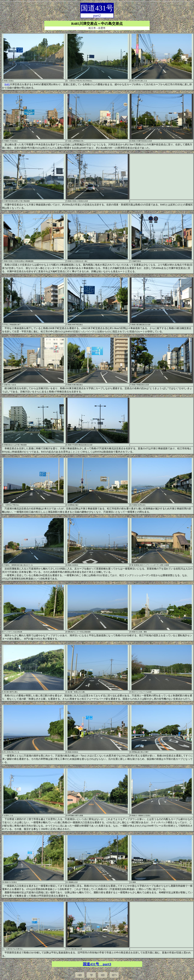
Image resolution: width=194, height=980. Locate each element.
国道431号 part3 (97, 964)
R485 (7, 84)
